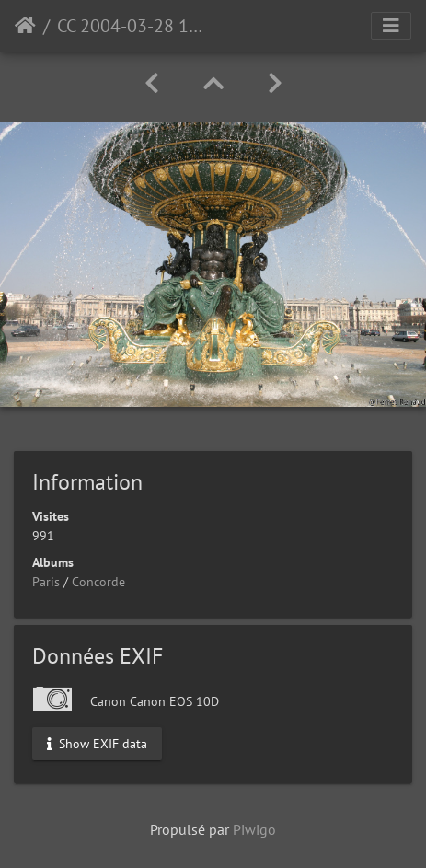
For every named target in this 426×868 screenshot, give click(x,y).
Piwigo (254, 829)
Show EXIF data (97, 743)
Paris (46, 582)
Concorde (98, 582)
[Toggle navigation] (391, 26)
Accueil (25, 26)
